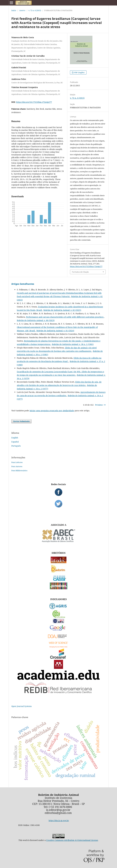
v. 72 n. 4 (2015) (35, 10)
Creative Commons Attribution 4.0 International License (72, 840)
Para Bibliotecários (19, 470)
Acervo (22, 10)
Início (14, 10)
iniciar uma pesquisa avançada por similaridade (52, 411)
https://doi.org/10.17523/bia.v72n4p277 (34, 102)
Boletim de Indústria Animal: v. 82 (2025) (62, 310)
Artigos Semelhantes (23, 284)
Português (16, 446)
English (15, 438)
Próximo (99, 405)
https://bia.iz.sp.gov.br (59, 820)
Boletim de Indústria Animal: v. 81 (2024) (55, 331)
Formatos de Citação (80, 272)
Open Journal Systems (22, 706)
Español (15, 442)
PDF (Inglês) (79, 72)
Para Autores (17, 466)
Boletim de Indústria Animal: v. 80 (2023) (36, 320)
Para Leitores (17, 462)
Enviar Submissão (21, 421)
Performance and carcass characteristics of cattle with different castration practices (65, 317)
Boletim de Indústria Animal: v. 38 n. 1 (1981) (73, 344)
